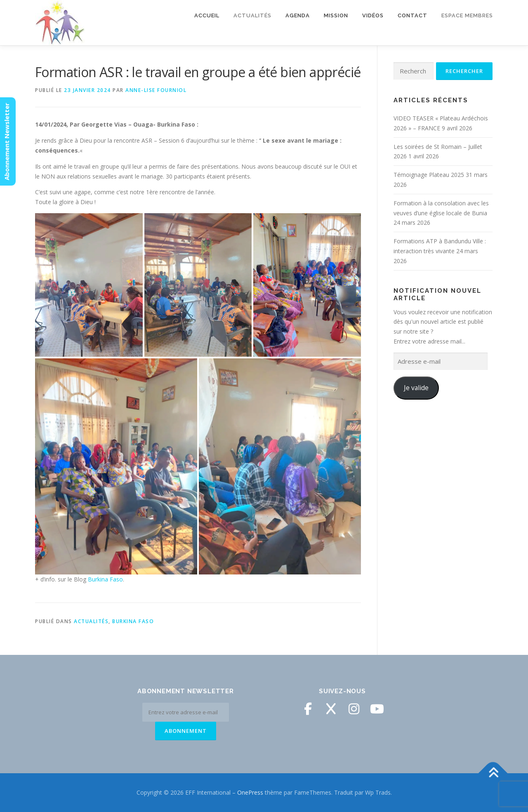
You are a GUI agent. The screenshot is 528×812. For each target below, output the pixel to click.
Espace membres (467, 15)
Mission (336, 15)
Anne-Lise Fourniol (156, 90)
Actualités (252, 15)
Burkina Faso (105, 579)
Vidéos (373, 15)
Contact (412, 15)
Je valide (416, 388)
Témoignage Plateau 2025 (429, 175)
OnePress (250, 792)
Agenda (298, 15)
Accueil (207, 15)
